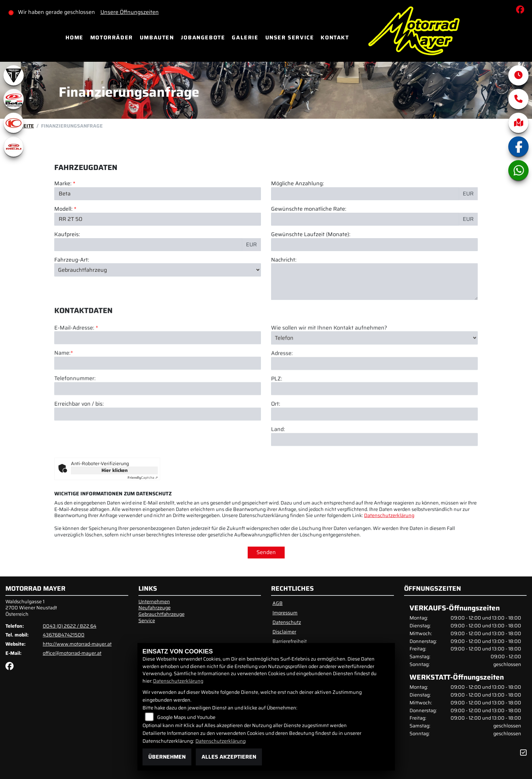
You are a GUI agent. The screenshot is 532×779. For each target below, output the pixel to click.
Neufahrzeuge (155, 608)
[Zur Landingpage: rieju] (14, 147)
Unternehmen (154, 602)
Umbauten (157, 37)
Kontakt (335, 37)
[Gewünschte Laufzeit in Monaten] (374, 245)
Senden (266, 552)
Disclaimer (284, 632)
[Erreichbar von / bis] (158, 443)
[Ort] (374, 444)
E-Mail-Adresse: (76, 357)
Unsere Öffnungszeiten (130, 12)
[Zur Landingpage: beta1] (14, 99)
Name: (62, 383)
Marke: (63, 184)
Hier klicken (115, 470)
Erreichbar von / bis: (79, 434)
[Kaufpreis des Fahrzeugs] (148, 245)
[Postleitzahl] (374, 418)
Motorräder (112, 37)
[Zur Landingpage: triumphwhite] (14, 75)
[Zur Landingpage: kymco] (14, 123)
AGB (278, 603)
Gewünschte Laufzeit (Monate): (311, 235)
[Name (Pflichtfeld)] (158, 393)
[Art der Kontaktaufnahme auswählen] (374, 367)
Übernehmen (167, 757)
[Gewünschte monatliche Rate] (365, 219)
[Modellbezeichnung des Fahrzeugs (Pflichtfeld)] (158, 219)
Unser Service (290, 37)
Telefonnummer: (75, 408)
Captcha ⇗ (143, 478)
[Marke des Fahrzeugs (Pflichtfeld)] (158, 194)
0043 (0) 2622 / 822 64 (70, 626)
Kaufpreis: (67, 235)
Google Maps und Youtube (186, 717)
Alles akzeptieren (229, 757)
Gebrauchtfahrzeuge (161, 614)
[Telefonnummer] (158, 418)
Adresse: (282, 383)
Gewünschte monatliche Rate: (309, 209)
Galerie (245, 37)
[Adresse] (374, 393)
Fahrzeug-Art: (72, 260)
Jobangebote (203, 37)
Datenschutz (287, 622)
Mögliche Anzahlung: (298, 184)
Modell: (63, 209)
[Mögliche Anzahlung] (365, 194)
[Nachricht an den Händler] (374, 282)
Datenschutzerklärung (389, 515)
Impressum (285, 613)
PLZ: (277, 408)
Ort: (276, 434)
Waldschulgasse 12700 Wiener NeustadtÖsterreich (31, 608)
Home (74, 37)
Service (147, 621)
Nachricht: (284, 260)
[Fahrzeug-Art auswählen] (158, 270)
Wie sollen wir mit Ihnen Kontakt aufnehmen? (329, 357)
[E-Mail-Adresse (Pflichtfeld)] (158, 367)
